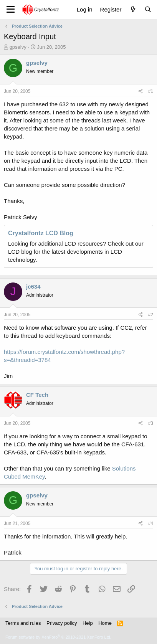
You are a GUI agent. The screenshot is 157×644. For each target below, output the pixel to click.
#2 (151, 315)
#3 (151, 423)
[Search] (148, 9)
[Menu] (11, 10)
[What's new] (133, 9)
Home (105, 623)
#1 (151, 91)
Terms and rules (23, 623)
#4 (151, 523)
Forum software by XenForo (58, 637)
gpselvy (18, 47)
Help (88, 623)
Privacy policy (62, 623)
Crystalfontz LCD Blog (41, 233)
